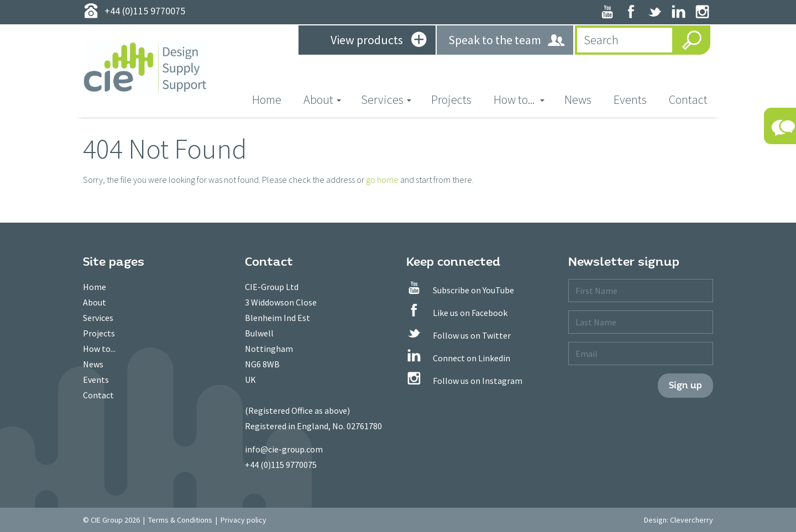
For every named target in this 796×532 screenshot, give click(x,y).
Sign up (685, 385)
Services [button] (386, 99)
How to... (99, 349)
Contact (688, 99)
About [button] (322, 99)
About (95, 302)
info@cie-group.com (284, 449)
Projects (451, 99)
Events (630, 99)
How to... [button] (519, 99)
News (578, 99)
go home (382, 180)
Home (272, 99)
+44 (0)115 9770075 (281, 465)
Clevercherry (692, 520)
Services (98, 318)
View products (378, 41)
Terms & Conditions (180, 520)
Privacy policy (243, 520)
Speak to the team (507, 41)
